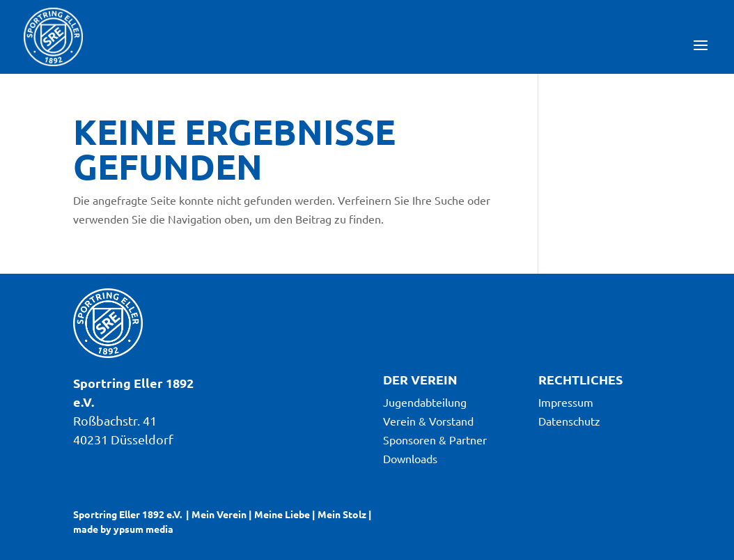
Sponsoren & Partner (435, 440)
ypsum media (143, 529)
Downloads (410, 458)
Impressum (566, 402)
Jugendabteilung (425, 402)
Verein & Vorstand (428, 421)
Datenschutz (569, 421)
